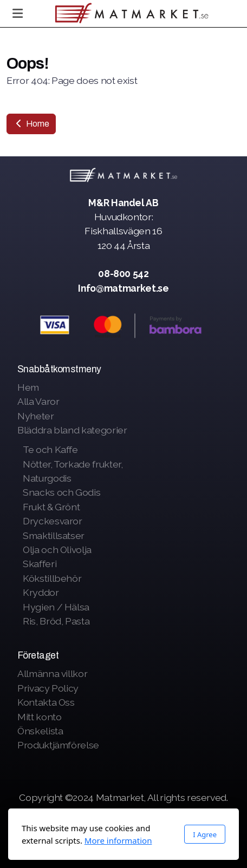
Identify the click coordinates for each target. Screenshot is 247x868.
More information (118, 840)
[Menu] (17, 14)
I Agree (205, 834)
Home (31, 124)
